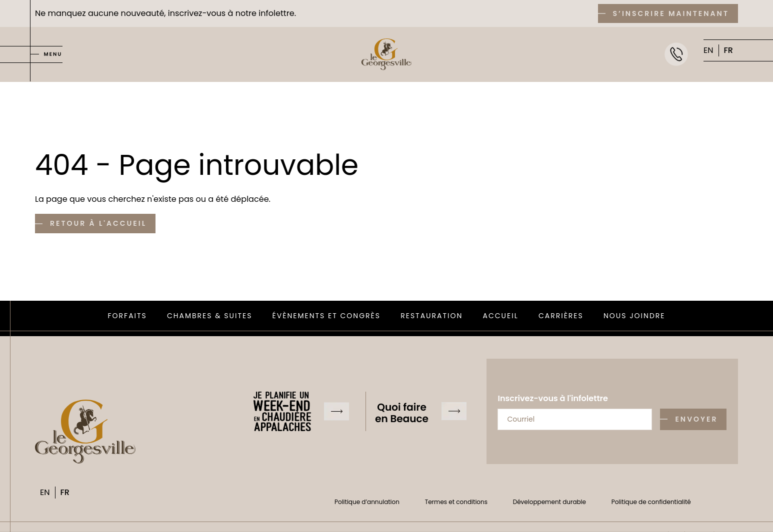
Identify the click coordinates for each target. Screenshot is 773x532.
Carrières (561, 316)
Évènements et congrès (326, 316)
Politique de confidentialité (651, 502)
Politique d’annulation (367, 502)
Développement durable (549, 502)
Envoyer (696, 419)
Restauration (431, 316)
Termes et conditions (456, 502)
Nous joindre (634, 316)
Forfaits (127, 316)
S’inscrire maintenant (671, 13)
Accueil (501, 316)
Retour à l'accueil (98, 223)
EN (708, 50)
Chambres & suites (209, 316)
